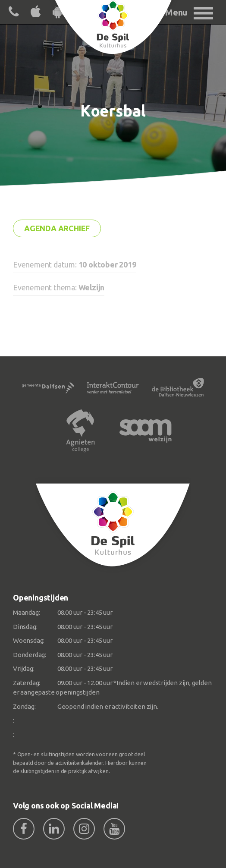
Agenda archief (57, 228)
